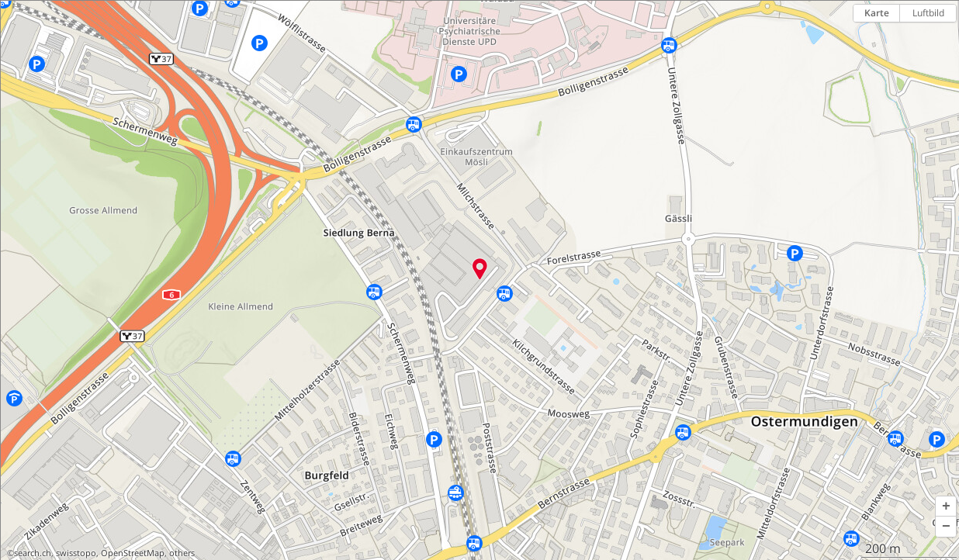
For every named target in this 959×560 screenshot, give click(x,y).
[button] (946, 506)
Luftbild (928, 13)
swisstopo (76, 553)
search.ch (33, 553)
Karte (877, 13)
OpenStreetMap (133, 553)
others (182, 553)
